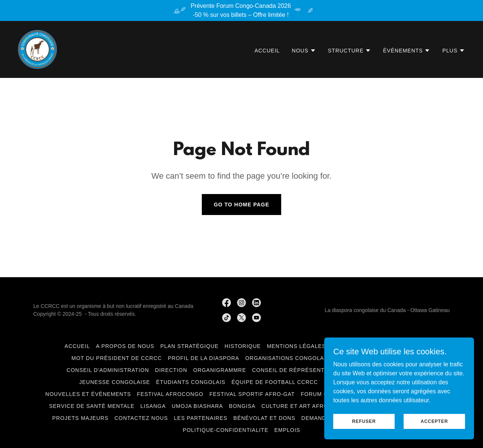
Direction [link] (171, 370)
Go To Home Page (241, 205)
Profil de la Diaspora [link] (203, 358)
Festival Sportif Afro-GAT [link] (252, 394)
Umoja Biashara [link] (198, 406)
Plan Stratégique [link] (189, 346)
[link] (37, 49)
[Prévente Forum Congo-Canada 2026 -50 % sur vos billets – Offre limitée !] (241, 10)
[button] (304, 51)
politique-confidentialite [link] (226, 430)
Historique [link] (243, 346)
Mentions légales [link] (297, 346)
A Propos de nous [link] (125, 346)
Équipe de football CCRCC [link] (275, 382)
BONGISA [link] (242, 406)
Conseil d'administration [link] (108, 370)
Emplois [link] (287, 430)
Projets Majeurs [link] (80, 418)
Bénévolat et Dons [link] (264, 418)
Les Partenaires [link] (201, 418)
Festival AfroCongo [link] (170, 394)
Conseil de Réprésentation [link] (297, 370)
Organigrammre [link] (220, 370)
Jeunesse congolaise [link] (115, 382)
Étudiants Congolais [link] (191, 382)
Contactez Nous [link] (141, 418)
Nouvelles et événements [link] (88, 394)
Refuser (364, 421)
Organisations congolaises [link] (291, 358)
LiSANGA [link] (153, 406)
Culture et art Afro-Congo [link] (307, 406)
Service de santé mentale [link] (92, 406)
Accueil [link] (267, 51)
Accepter (435, 421)
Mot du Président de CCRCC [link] (117, 358)
